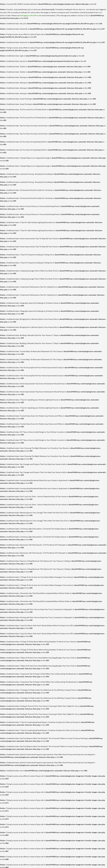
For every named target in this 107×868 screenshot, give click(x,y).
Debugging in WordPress (29, 15)
